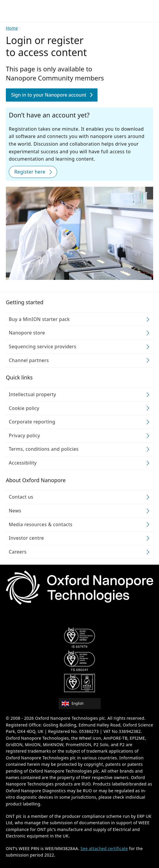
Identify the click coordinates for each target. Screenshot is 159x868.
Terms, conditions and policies (44, 449)
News (15, 510)
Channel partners (29, 360)
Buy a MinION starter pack (39, 319)
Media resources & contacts (41, 524)
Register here (30, 171)
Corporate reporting (32, 422)
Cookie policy (24, 408)
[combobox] (82, 704)
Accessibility (23, 462)
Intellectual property (33, 394)
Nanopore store (27, 333)
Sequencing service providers (43, 346)
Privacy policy (24, 435)
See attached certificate (104, 848)
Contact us (21, 497)
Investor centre (26, 538)
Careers (18, 551)
